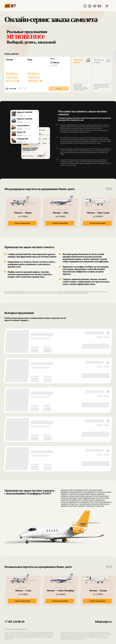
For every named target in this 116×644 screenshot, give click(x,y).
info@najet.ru (103, 622)
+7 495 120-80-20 (14, 622)
